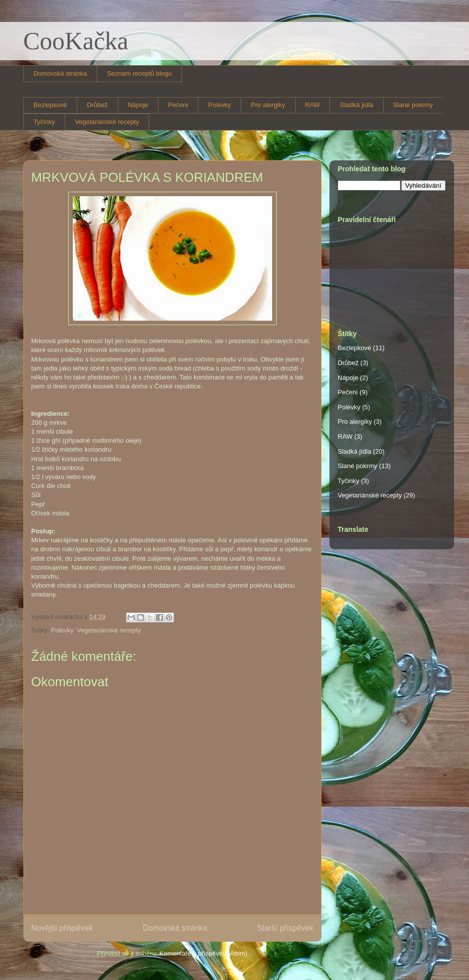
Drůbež (97, 105)
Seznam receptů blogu (140, 73)
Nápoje (138, 105)
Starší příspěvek (285, 928)
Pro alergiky (268, 105)
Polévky (220, 105)
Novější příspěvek (62, 928)
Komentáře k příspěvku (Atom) (203, 953)
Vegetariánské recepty (107, 122)
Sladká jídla (357, 105)
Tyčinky (44, 122)
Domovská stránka (60, 73)
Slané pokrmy (413, 105)
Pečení (178, 105)
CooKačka (76, 41)
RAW (313, 105)
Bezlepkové (50, 105)
